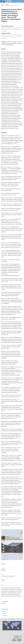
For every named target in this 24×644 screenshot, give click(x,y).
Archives (7, 4)
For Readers (4, 611)
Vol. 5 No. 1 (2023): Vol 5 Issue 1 (7, 6)
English (4, 604)
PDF (4, 564)
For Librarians (5, 615)
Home (2, 4)
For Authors (4, 613)
